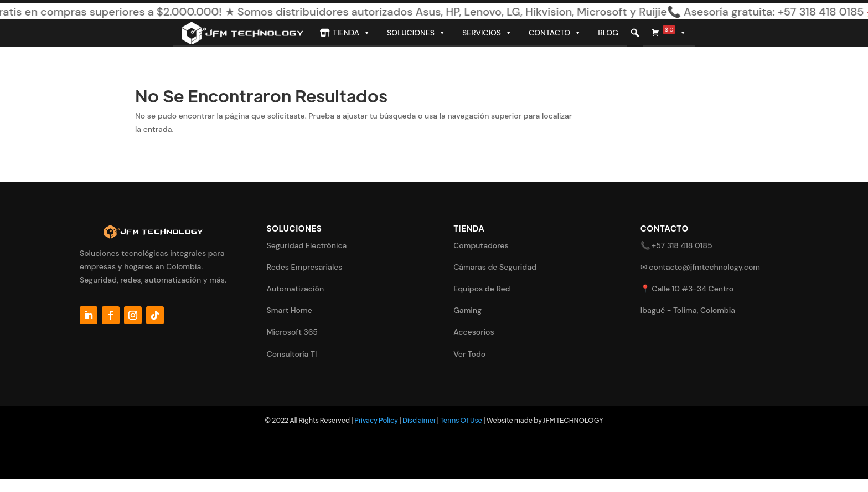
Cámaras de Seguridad (495, 267)
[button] (635, 33)
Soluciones (416, 33)
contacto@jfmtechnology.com (704, 267)
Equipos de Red (482, 289)
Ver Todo (469, 354)
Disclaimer (419, 420)
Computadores (481, 245)
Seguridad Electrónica (307, 245)
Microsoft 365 (292, 332)
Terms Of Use (461, 420)
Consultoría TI (292, 354)
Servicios (487, 33)
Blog (608, 33)
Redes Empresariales (305, 267)
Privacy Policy (376, 420)
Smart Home (290, 310)
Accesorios (474, 332)
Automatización (296, 289)
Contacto (555, 33)
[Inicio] (242, 33)
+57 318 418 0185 (682, 245)
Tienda (352, 33)
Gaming (467, 310)
